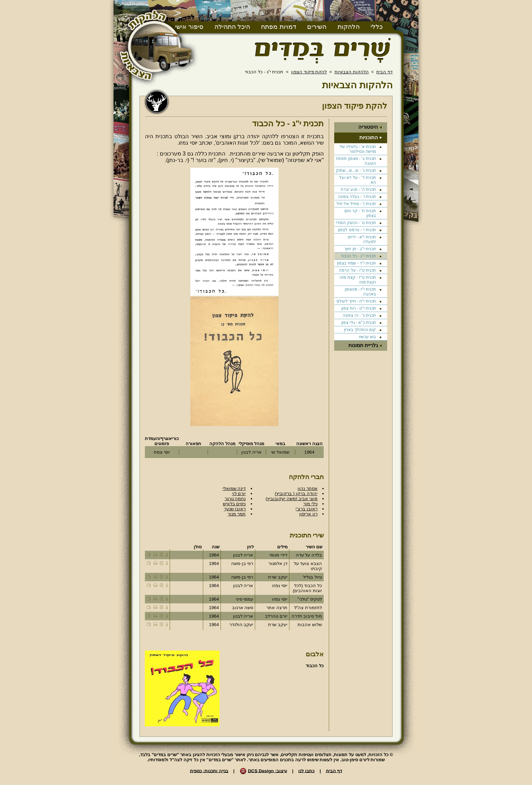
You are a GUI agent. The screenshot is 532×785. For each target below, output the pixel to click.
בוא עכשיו (367, 337)
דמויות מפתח (278, 27)
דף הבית (384, 72)
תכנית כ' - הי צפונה (359, 315)
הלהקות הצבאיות (352, 72)
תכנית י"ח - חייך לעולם (356, 301)
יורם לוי (239, 494)
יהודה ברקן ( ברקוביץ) (296, 494)
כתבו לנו (306, 771)
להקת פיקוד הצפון (309, 72)
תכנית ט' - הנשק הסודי (356, 223)
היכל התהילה (232, 27)
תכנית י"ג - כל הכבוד (358, 256)
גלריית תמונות (363, 345)
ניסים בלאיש (234, 504)
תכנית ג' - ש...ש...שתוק (356, 170)
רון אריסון (308, 514)
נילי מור (310, 504)
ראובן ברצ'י (306, 509)
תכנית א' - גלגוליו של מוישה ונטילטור (358, 149)
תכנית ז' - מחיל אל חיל (356, 204)
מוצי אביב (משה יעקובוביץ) (292, 499)
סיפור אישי (189, 27)
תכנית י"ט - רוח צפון (359, 308)
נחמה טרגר (235, 499)
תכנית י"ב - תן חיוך (360, 249)
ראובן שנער (235, 509)
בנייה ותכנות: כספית (209, 771)
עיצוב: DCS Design (268, 771)
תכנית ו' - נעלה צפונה (357, 197)
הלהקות (349, 27)
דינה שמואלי (234, 488)
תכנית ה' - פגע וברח (358, 189)
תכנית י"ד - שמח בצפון (356, 263)
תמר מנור (237, 514)
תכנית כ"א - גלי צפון (359, 323)
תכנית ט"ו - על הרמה (357, 270)
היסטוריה (368, 127)
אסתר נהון (308, 488)
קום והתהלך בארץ (360, 330)
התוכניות (369, 138)
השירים (317, 27)
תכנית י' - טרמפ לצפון (357, 230)
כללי (377, 27)
